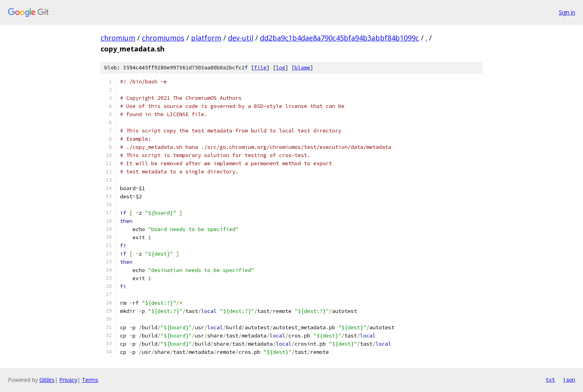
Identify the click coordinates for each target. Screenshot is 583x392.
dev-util (241, 38)
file (260, 68)
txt (550, 380)
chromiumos (163, 38)
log (281, 68)
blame (302, 68)
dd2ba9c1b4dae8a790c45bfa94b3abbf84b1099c (339, 38)
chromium (118, 38)
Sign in (567, 12)
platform (206, 38)
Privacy (68, 380)
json (569, 380)
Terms (90, 380)
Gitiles (47, 380)
